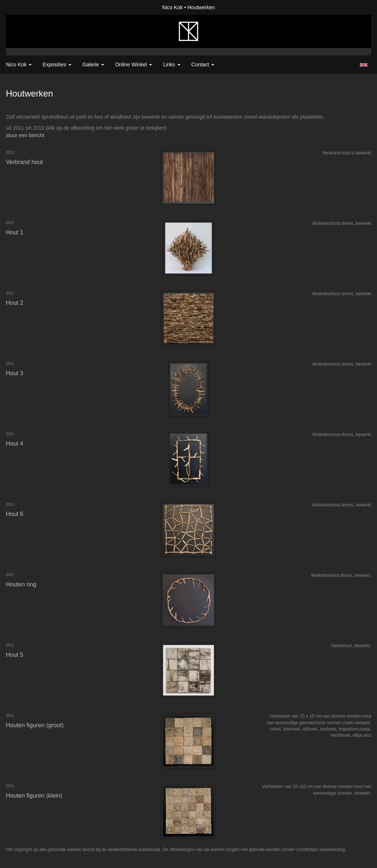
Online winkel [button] (134, 65)
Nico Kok (172, 7)
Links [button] (172, 65)
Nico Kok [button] (19, 65)
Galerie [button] (93, 65)
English (364, 65)
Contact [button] (203, 65)
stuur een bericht (25, 135)
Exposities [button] (57, 65)
